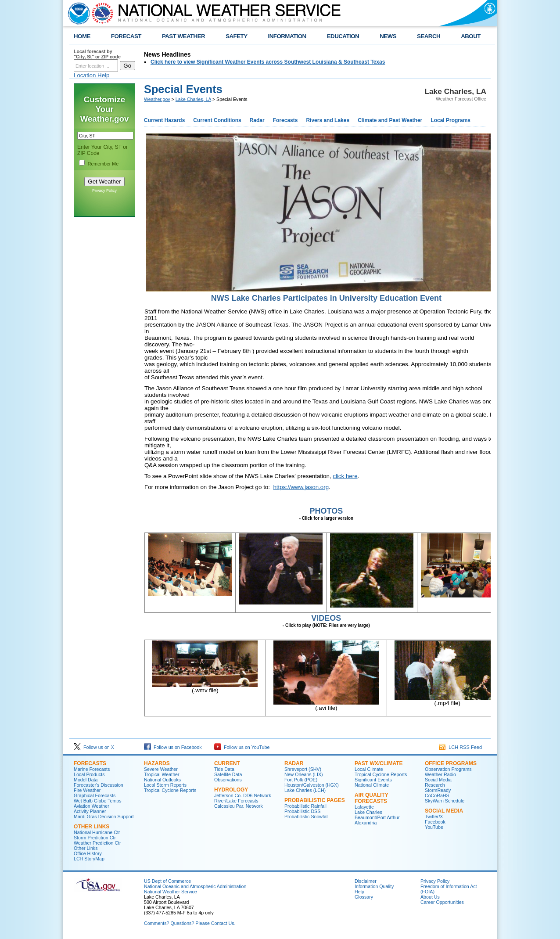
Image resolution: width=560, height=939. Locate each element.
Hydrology (231, 790)
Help (359, 892)
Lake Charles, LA (193, 99)
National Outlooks (162, 780)
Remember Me (103, 164)
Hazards (157, 763)
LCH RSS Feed (460, 747)
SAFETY (236, 36)
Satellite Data (228, 774)
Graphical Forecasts (95, 795)
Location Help (92, 75)
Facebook (435, 822)
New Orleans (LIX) (304, 774)
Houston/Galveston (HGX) (312, 785)
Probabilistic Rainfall (305, 806)
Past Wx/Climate (379, 763)
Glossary (364, 897)
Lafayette (364, 807)
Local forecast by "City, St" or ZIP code (97, 54)
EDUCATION (343, 36)
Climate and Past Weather (390, 120)
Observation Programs (448, 769)
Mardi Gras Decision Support (104, 817)
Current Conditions (217, 120)
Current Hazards (164, 120)
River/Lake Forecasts (236, 801)
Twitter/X (434, 817)
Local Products (89, 774)
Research (435, 785)
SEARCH (429, 36)
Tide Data (224, 769)
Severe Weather (161, 769)
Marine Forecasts (92, 769)
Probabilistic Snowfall (307, 817)
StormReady (438, 790)
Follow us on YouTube (242, 747)
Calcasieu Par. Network (239, 806)
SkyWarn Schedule (445, 801)
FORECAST (126, 36)
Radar (257, 120)
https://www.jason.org (301, 487)
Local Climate (369, 769)
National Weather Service (171, 892)
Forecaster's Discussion (99, 785)
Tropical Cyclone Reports (170, 790)
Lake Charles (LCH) (305, 790)
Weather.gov (157, 99)
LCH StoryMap (89, 859)
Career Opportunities (442, 902)
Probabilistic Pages (315, 800)
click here (345, 476)
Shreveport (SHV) (303, 769)
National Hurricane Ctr (97, 832)
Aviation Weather (92, 806)
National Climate (372, 785)
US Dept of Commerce (167, 881)
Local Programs (451, 120)
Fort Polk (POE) (301, 780)
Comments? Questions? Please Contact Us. (190, 923)
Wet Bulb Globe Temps (98, 801)
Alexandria (366, 823)
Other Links (92, 827)
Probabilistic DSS (302, 811)
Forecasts (285, 120)
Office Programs (451, 763)
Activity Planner (90, 811)
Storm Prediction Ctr (95, 838)
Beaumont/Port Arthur (377, 817)
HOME (82, 36)
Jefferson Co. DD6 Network (243, 795)
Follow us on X (94, 747)
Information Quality (374, 886)
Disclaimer (366, 881)
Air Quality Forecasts (371, 798)
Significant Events (373, 780)
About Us (430, 897)
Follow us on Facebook (173, 747)
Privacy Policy (104, 191)
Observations (228, 780)
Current (227, 763)
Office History (88, 853)
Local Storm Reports (165, 785)
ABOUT (471, 36)
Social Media (438, 780)
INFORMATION (287, 36)
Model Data (86, 780)
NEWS (388, 36)
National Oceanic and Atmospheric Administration (195, 886)
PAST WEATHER (183, 36)
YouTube (434, 827)
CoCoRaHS (437, 795)
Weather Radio (440, 774)
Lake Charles (368, 812)
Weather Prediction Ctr (97, 843)
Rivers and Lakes (328, 120)
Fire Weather (87, 790)
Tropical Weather (162, 774)
